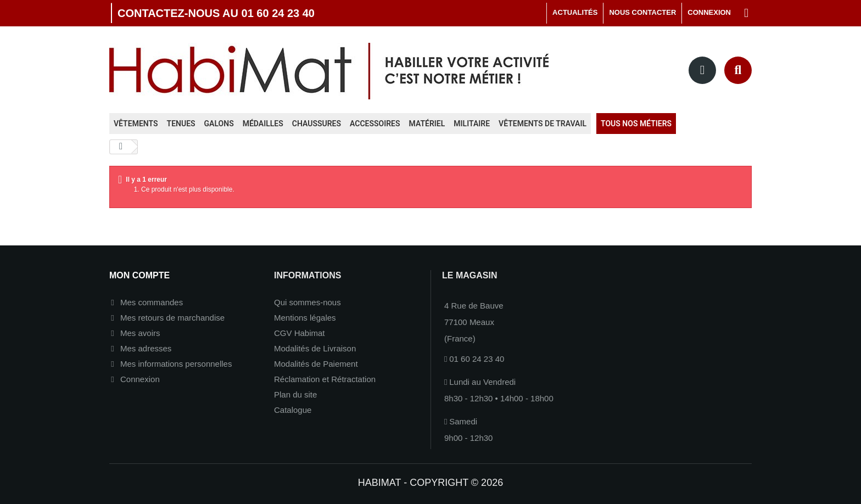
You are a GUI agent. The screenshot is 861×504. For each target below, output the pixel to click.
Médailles (263, 124)
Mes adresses (146, 348)
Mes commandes (152, 302)
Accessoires (375, 124)
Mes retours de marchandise (172, 318)
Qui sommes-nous (307, 302)
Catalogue (293, 410)
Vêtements (136, 124)
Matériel (427, 124)
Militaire (472, 124)
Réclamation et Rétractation (325, 379)
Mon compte (139, 275)
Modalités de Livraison (315, 348)
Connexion (140, 379)
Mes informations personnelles (176, 364)
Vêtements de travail (543, 124)
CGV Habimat (300, 333)
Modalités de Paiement (316, 364)
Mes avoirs (140, 333)
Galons (219, 124)
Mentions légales (305, 318)
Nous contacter (642, 12)
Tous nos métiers (636, 124)
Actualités (575, 12)
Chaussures (317, 124)
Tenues (181, 124)
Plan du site (295, 394)
